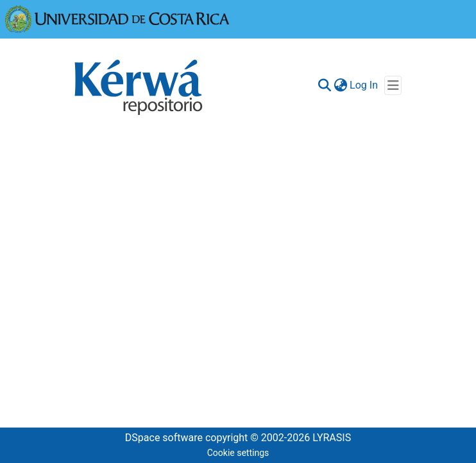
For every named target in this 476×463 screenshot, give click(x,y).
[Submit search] (324, 85)
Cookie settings (238, 453)
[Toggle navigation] (393, 85)
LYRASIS (332, 438)
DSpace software (164, 438)
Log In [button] (364, 85)
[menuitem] (340, 85)
